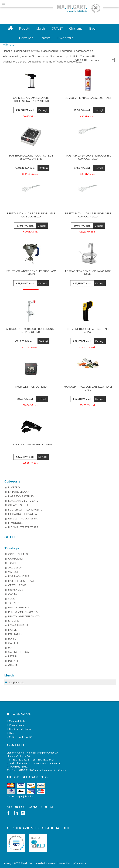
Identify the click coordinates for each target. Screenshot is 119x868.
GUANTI (13, 665)
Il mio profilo (65, 38)
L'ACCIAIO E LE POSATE (23, 501)
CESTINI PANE (17, 585)
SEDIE (12, 599)
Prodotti (25, 28)
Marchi (41, 28)
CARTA (13, 594)
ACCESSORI (16, 568)
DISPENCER (15, 590)
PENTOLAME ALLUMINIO (23, 612)
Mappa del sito (17, 721)
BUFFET (13, 639)
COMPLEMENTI (17, 559)
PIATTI (12, 648)
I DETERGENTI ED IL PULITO (25, 510)
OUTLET (57, 28)
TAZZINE (14, 603)
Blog (92, 28)
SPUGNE (13, 621)
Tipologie (12, 548)
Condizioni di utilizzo (20, 729)
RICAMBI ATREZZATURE (23, 527)
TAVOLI (13, 563)
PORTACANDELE (19, 576)
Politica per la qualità (21, 737)
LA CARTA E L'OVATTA (23, 514)
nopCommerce (79, 863)
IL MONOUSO (16, 523)
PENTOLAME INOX (20, 607)
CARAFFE (14, 643)
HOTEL (12, 630)
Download (26, 38)
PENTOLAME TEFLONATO (24, 616)
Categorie (12, 481)
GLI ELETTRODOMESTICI (23, 519)
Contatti (45, 38)
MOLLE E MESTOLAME (22, 581)
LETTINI (13, 656)
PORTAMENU (16, 634)
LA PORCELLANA (19, 492)
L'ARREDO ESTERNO (21, 496)
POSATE (13, 661)
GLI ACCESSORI (18, 505)
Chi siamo (76, 28)
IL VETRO (14, 487)
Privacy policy (17, 725)
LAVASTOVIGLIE (18, 625)
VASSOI (13, 572)
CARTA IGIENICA (19, 652)
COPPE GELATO (18, 554)
